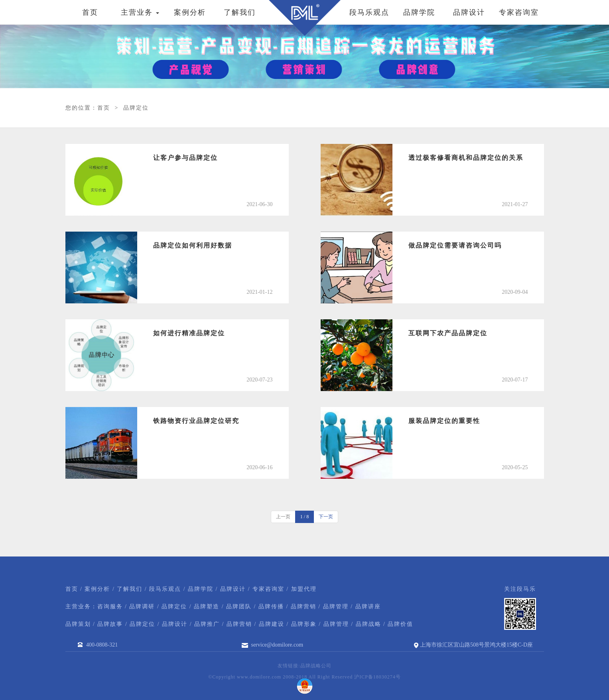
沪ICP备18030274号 (377, 677)
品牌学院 (419, 12)
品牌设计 (469, 12)
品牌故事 (110, 624)
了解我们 (240, 12)
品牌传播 (271, 607)
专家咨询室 (519, 12)
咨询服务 (110, 607)
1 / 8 (304, 517)
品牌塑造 (207, 607)
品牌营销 (304, 607)
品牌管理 (336, 607)
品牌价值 (400, 624)
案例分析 (190, 12)
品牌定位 (136, 108)
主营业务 (140, 12)
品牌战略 (369, 624)
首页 (90, 12)
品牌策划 (78, 624)
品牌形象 (304, 624)
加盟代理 (304, 589)
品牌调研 (142, 607)
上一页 (283, 517)
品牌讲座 (368, 607)
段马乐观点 (369, 12)
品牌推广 (207, 624)
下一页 (326, 517)
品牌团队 (239, 607)
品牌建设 (272, 624)
